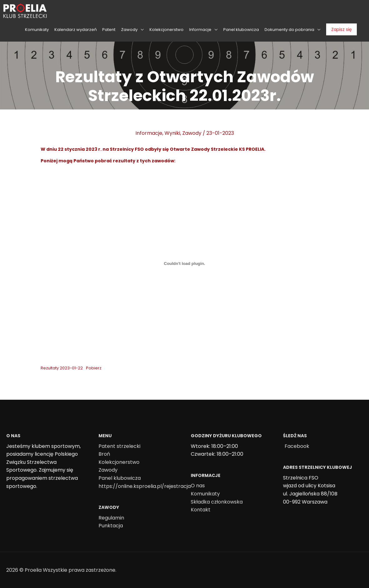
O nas (198, 486)
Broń (104, 454)
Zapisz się (341, 29)
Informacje (149, 133)
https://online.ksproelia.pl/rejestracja (145, 486)
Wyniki (172, 133)
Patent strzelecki (119, 446)
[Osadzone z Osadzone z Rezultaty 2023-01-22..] (184, 264)
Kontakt (201, 510)
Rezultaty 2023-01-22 (62, 368)
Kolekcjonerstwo (119, 462)
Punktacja (111, 526)
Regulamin (111, 518)
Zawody (192, 133)
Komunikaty (205, 494)
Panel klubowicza (120, 478)
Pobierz (94, 368)
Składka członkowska (217, 502)
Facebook (297, 446)
